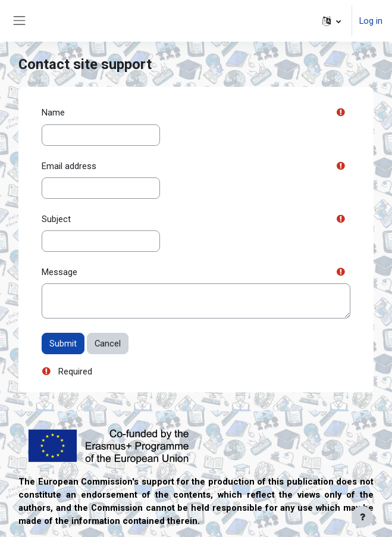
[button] (332, 21)
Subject (56, 219)
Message (59, 272)
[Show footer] (362, 517)
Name (53, 113)
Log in (371, 21)
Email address (69, 166)
